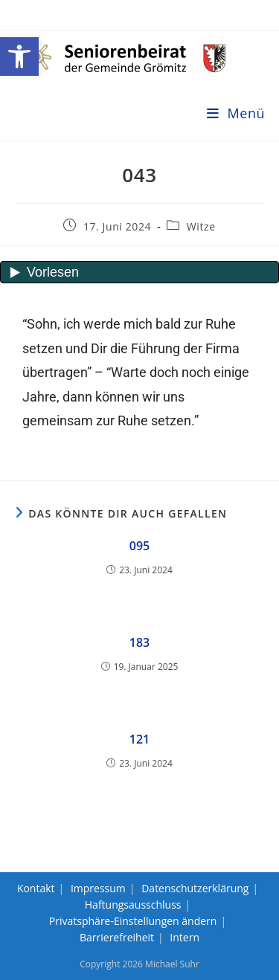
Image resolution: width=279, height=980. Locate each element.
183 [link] (139, 642)
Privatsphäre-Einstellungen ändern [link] (133, 921)
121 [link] (139, 739)
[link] (19, 57)
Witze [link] (201, 226)
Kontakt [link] (36, 888)
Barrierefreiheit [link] (117, 937)
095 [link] (139, 546)
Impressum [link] (98, 888)
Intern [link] (185, 937)
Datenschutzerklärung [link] (195, 888)
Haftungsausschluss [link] (133, 905)
